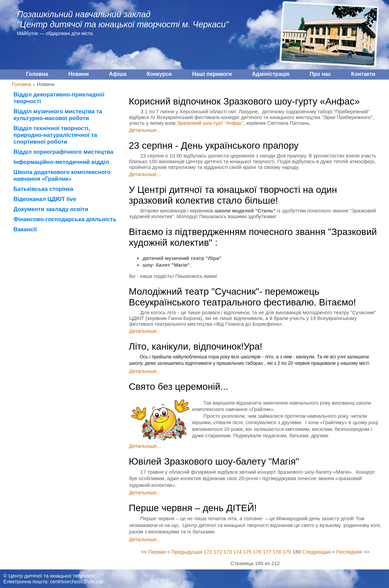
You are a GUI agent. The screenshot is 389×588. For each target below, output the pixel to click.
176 (257, 552)
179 (287, 552)
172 (218, 552)
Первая (157, 552)
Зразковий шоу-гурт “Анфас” (210, 123)
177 (267, 552)
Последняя (349, 552)
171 (208, 552)
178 (277, 552)
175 (247, 552)
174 (237, 552)
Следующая (317, 552)
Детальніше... (145, 130)
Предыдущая (187, 552)
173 (228, 552)
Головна (21, 84)
